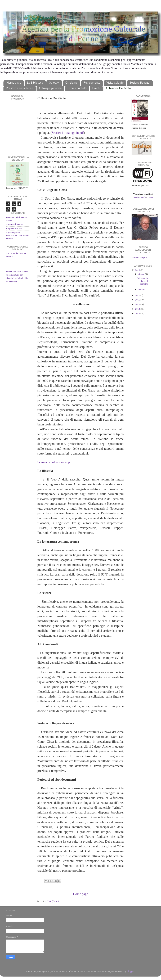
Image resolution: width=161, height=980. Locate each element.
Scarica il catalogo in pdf (68, 133)
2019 (138, 270)
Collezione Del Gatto (118, 88)
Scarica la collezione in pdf (55, 462)
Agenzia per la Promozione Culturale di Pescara (18, 235)
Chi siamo (71, 83)
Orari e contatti (77, 88)
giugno (142, 274)
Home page (14, 83)
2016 (138, 300)
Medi (143, 197)
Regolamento (92, 83)
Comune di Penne (14, 224)
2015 (138, 304)
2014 (138, 309)
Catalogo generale (50, 88)
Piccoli (136, 197)
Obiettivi (54, 83)
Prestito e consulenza (20, 88)
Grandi (151, 197)
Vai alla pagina (139, 258)
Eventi (96, 88)
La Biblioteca (35, 83)
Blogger (130, 971)
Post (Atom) (53, 901)
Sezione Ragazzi (140, 83)
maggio (142, 289)
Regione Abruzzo (14, 228)
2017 (138, 295)
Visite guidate (115, 83)
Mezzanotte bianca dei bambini (144, 281)
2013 (138, 313)
